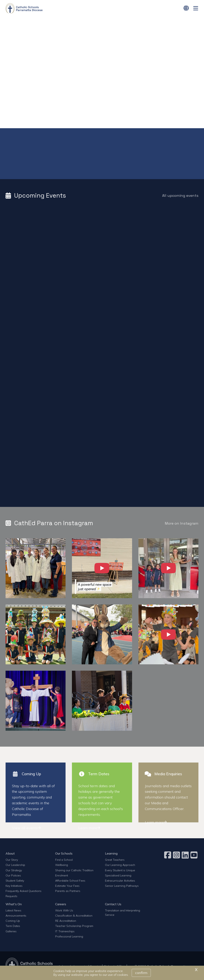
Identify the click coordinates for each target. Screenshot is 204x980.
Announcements (16, 917)
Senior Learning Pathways (122, 887)
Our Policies (13, 876)
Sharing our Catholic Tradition (74, 871)
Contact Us (113, 905)
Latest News (13, 912)
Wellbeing (62, 866)
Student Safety (15, 882)
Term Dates (13, 927)
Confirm (141, 973)
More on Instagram (182, 524)
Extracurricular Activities (120, 882)
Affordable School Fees (70, 882)
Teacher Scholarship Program (74, 927)
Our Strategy (14, 871)
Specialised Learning (118, 876)
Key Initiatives (14, 887)
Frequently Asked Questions (24, 892)
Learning (111, 855)
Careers (61, 905)
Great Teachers (115, 861)
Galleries (11, 932)
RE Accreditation (66, 922)
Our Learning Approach (120, 866)
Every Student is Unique (120, 871)
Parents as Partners (68, 892)
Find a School (64, 861)
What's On (14, 905)
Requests (11, 897)
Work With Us (64, 912)
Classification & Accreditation (74, 917)
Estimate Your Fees (67, 887)
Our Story (12, 861)
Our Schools (64, 855)
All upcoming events (180, 197)
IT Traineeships (65, 932)
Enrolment (62, 876)
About (10, 855)
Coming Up (13, 922)
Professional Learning (69, 937)
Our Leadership (15, 866)
